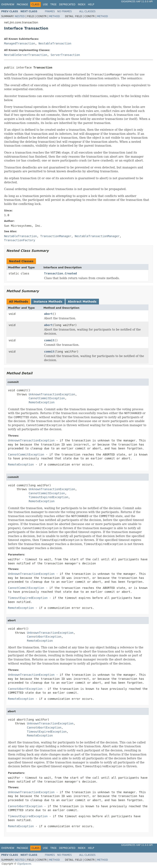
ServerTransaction (65, 55)
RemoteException (41, 402)
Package (22, 4)
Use (45, 4)
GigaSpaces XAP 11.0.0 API (137, 2)
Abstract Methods (82, 302)
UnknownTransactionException (52, 394)
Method (54, 16)
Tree (53, 4)
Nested (20, 16)
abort (48, 314)
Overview (8, 4)
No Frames (64, 11)
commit (49, 340)
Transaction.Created (61, 273)
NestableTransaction (55, 43)
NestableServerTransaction (26, 55)
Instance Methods (48, 302)
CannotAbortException (44, 637)
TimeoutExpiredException (48, 497)
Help (91, 4)
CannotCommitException (47, 398)
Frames (50, 11)
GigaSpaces (24, 864)
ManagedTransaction (20, 43)
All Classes (87, 11)
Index (82, 4)
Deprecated (67, 4)
